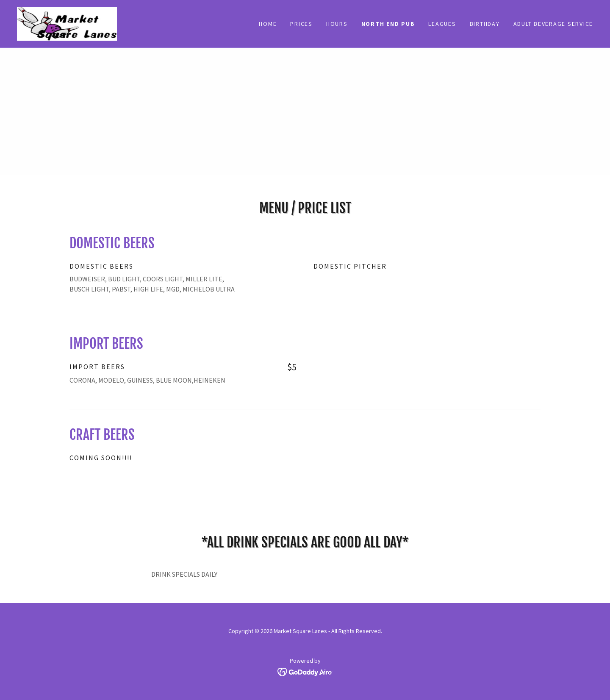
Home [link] (268, 24)
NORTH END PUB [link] (388, 24)
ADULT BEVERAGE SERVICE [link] (553, 24)
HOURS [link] (337, 24)
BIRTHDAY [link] (485, 24)
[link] (67, 23)
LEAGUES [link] (442, 24)
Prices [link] (301, 24)
